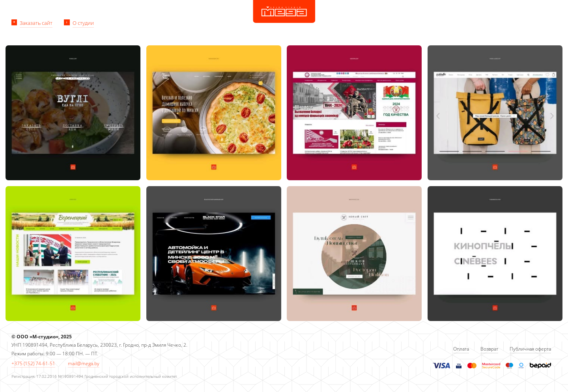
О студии (83, 23)
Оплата (461, 349)
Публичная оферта (530, 349)
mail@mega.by (84, 364)
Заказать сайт (36, 23)
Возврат (489, 349)
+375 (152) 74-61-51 (33, 364)
